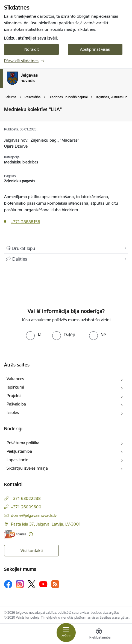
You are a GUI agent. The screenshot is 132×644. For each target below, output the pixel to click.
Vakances (15, 379)
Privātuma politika (23, 443)
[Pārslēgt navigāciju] (66, 633)
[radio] (34, 335)
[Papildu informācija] (31, 534)
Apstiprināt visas (95, 49)
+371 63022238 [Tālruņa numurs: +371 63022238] (26, 498)
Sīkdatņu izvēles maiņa (27, 468)
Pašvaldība (16, 404)
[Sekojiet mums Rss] (55, 584)
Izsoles (13, 412)
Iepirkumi (15, 387)
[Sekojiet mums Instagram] (20, 584)
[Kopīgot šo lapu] (66, 259)
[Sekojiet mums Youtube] (43, 584)
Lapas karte (17, 460)
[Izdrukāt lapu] (66, 248)
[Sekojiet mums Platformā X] (32, 584)
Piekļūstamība (19, 451)
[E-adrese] (15, 534)
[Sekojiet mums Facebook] (8, 584)
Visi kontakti (32, 551)
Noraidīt (32, 49)
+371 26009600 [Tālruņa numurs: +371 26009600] (26, 507)
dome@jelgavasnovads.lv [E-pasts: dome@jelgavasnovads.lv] (34, 515)
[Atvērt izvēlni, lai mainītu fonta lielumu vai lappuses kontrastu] (99, 634)
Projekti (14, 396)
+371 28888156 (26, 222)
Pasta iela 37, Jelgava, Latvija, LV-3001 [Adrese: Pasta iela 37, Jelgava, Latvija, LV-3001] (46, 524)
